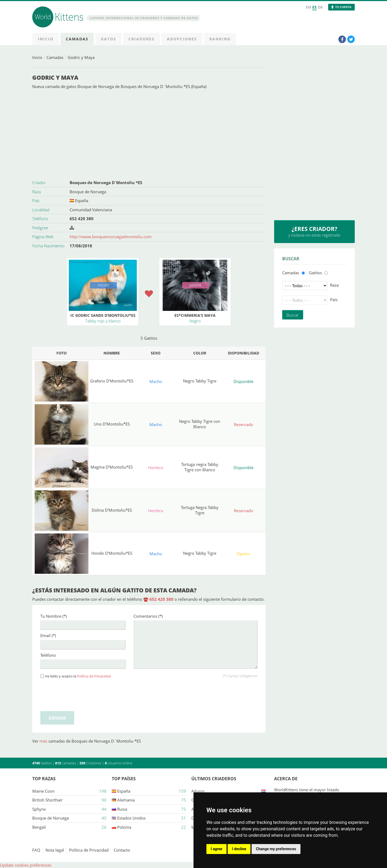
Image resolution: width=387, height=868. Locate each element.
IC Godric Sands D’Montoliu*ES (103, 315)
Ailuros (198, 791)
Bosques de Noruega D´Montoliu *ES (106, 182)
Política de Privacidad (94, 676)
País (334, 300)
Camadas (55, 57)
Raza (334, 285)
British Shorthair (47, 800)
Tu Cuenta (343, 7)
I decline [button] (239, 849)
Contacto (122, 850)
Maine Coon (43, 791)
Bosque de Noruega (88, 192)
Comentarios (148, 616)
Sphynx (39, 809)
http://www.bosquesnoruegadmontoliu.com (111, 237)
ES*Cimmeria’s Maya (195, 315)
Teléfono (48, 655)
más (44, 741)
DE (320, 7)
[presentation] (81, 694)
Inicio (37, 57)
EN (308, 7)
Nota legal (55, 850)
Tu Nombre (53, 616)
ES (314, 7)
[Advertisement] (149, 134)
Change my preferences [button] (276, 849)
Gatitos (315, 273)
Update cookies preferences (26, 865)
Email (48, 635)
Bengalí (39, 827)
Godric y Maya (81, 57)
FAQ (36, 850)
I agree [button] (216, 849)
